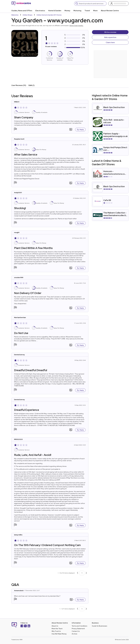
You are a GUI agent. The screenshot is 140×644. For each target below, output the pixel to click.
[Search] (92, 4)
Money (67, 11)
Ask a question (110, 37)
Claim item (110, 42)
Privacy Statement (78, 629)
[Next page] (86, 573)
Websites (15, 15)
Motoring (77, 11)
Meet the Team (57, 629)
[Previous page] (78, 573)
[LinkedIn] (29, 626)
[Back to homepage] (21, 4)
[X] (25, 626)
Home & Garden (55, 11)
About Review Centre (110, 11)
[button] (15, 129)
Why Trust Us (56, 631)
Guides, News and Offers (22, 11)
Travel (87, 11)
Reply (80, 130)
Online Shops (28, 15)
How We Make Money (59, 634)
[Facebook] (22, 626)
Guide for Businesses (99, 626)
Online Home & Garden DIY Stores (49, 15)
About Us (55, 626)
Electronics (40, 11)
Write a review (110, 32)
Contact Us (76, 631)
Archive (74, 634)
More (95, 11)
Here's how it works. (76, 26)
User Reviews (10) (19, 85)
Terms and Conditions (79, 626)
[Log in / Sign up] (118, 4)
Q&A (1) (31, 85)
